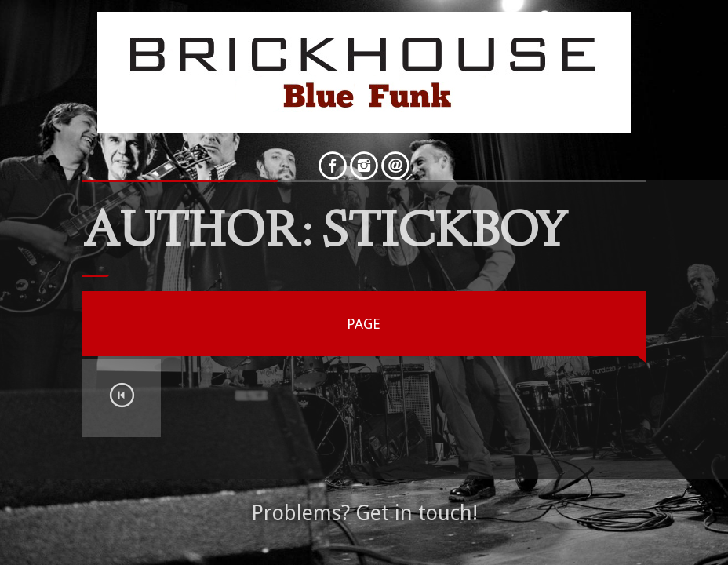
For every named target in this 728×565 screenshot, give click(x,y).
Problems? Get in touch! (364, 513)
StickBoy (445, 235)
